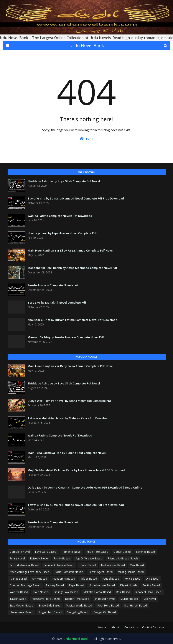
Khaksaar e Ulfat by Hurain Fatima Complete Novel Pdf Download (72, 320)
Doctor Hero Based (77, 599)
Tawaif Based (18, 599)
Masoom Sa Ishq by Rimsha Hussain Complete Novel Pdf (66, 337)
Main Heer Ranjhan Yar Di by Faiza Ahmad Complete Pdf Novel (71, 250)
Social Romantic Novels (69, 572)
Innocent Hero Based (148, 592)
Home (86, 139)
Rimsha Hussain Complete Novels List (53, 285)
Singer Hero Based (50, 612)
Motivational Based (113, 565)
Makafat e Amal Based (97, 592)
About (115, 627)
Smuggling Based (78, 612)
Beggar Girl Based (105, 612)
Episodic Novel (39, 558)
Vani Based (137, 565)
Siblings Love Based (66, 592)
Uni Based (152, 579)
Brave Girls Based (50, 606)
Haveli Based (88, 565)
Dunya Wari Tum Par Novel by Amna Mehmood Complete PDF (70, 401)
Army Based (40, 579)
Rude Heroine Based (102, 585)
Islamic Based (18, 579)
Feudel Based (111, 579)
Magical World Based (79, 606)
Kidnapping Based (64, 579)
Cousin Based (122, 552)
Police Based (133, 579)
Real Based (123, 592)
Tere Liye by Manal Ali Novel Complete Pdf (57, 302)
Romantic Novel (72, 552)
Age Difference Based (89, 558)
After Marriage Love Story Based (30, 572)
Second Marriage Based (24, 565)
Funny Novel (17, 558)
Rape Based (77, 585)
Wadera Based (19, 592)
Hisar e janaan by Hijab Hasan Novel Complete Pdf (62, 233)
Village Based (89, 579)
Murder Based (129, 599)
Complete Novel (20, 552)
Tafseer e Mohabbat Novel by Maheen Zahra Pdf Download (68, 418)
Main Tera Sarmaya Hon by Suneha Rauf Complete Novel (67, 453)
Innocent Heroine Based (59, 565)
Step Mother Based (21, 606)
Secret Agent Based (101, 572)
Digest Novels (129, 585)
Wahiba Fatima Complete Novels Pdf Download (60, 216)
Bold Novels (41, 592)
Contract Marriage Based (25, 585)
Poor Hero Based (108, 606)
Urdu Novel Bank (87, 45)
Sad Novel (150, 599)
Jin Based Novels (105, 599)
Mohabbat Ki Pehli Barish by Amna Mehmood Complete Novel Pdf (72, 268)
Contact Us (131, 627)
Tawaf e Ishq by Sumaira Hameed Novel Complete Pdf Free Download (76, 198)
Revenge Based (146, 552)
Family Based (62, 558)
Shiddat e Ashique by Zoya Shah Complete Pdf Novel (64, 181)
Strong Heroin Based (131, 572)
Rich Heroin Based (136, 606)
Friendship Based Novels (123, 558)
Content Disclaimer (154, 627)
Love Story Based (46, 552)
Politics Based (151, 585)
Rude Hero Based (97, 552)
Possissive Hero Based (46, 599)
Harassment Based (21, 612)
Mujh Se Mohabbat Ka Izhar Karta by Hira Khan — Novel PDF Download (76, 470)
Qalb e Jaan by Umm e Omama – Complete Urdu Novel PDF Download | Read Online (85, 487)
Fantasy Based (55, 585)
